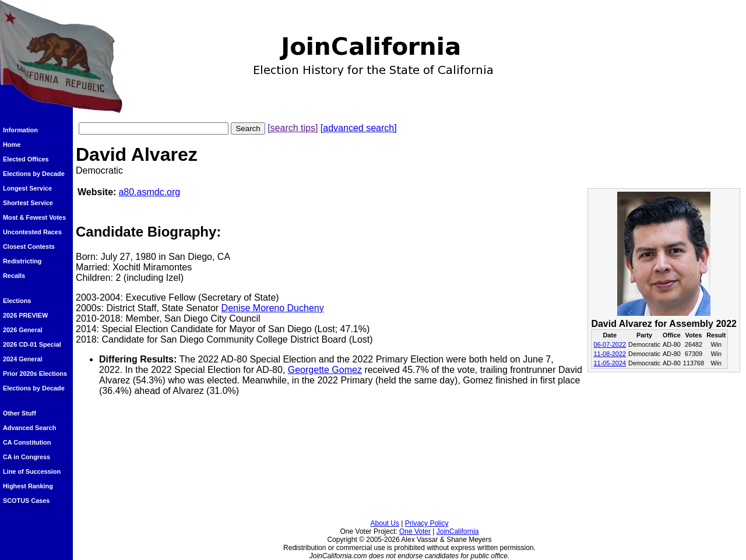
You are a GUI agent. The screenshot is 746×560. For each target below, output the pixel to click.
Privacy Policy (427, 523)
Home (12, 145)
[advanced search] (359, 128)
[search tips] (293, 128)
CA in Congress (27, 457)
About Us (385, 523)
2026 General (23, 330)
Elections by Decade (34, 174)
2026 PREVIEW (25, 315)
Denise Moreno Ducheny (273, 308)
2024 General (23, 359)
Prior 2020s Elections (35, 374)
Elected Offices (26, 159)
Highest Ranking (28, 486)
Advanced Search (29, 428)
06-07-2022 (610, 344)
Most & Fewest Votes (34, 217)
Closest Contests (29, 246)
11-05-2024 (610, 363)
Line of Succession (32, 471)
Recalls (14, 276)
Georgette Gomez (325, 370)
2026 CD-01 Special (32, 344)
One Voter (415, 531)
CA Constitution (27, 442)
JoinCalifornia (458, 531)
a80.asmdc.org (149, 192)
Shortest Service (28, 203)
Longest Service (27, 188)
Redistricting (22, 261)
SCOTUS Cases (26, 501)
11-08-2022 (610, 354)
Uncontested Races (32, 232)
